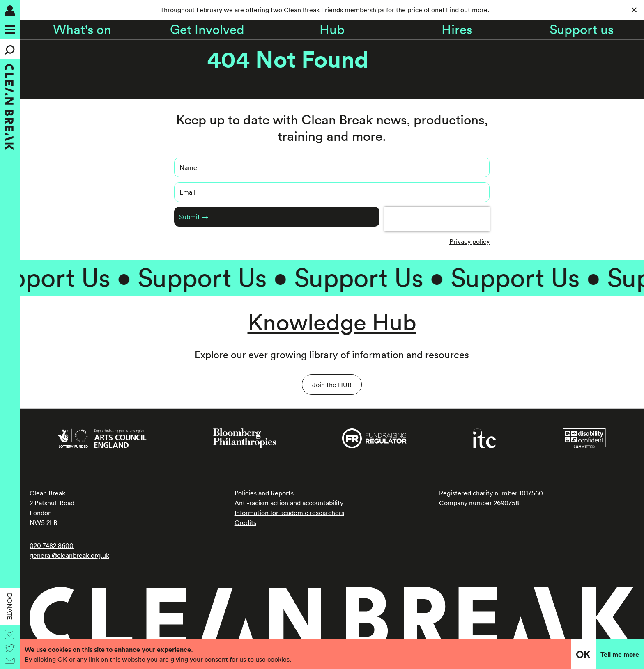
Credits (245, 522)
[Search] (10, 49)
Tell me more (620, 654)
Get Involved (207, 29)
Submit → (194, 217)
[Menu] (10, 30)
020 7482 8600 (52, 545)
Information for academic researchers (289, 513)
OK (583, 654)
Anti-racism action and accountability (289, 503)
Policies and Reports (264, 493)
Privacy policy (469, 241)
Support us (582, 29)
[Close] (634, 10)
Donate (10, 606)
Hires (457, 29)
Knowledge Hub (332, 322)
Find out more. (468, 10)
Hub (332, 29)
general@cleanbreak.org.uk (69, 555)
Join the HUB (332, 385)
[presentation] (437, 219)
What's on (82, 29)
